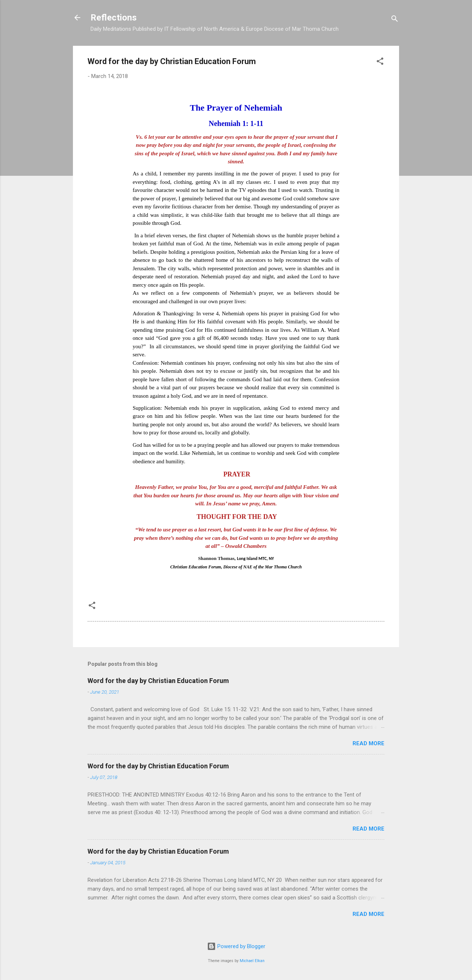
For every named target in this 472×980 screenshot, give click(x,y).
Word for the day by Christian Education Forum (158, 681)
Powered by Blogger (236, 946)
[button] (380, 62)
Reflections (114, 18)
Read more (368, 743)
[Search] (395, 20)
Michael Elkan (252, 961)
